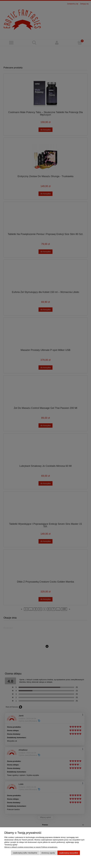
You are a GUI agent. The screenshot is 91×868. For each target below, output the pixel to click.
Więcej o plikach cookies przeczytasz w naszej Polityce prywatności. (31, 847)
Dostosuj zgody (48, 853)
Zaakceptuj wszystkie (69, 853)
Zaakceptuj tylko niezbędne (25, 853)
